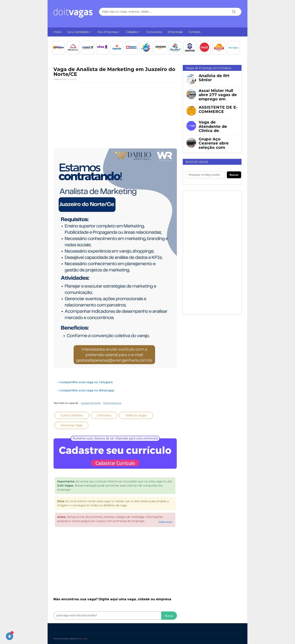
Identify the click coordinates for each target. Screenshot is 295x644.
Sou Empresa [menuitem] (108, 32)
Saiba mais (165, 522)
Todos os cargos (136, 415)
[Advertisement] (115, 114)
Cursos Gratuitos (72, 415)
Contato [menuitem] (195, 32)
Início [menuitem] (57, 32)
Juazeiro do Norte (91, 403)
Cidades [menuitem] (132, 32)
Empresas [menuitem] (175, 32)
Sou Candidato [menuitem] (78, 32)
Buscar (169, 616)
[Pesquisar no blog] (206, 175)
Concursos (104, 415)
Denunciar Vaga (71, 425)
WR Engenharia (112, 403)
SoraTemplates (64, 639)
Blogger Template (83, 639)
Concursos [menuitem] (154, 32)
